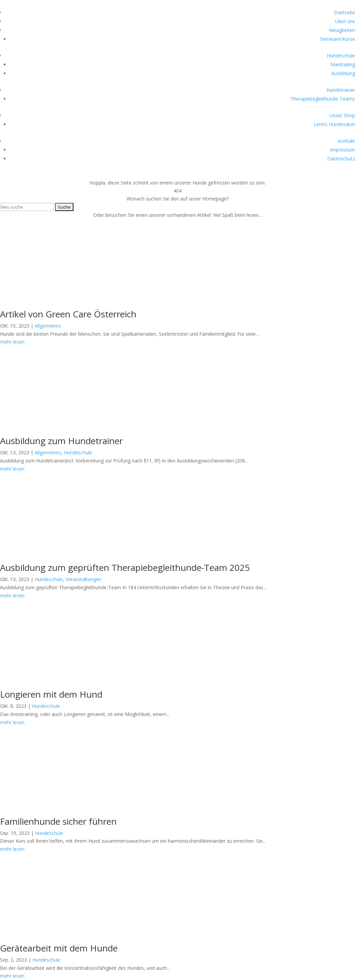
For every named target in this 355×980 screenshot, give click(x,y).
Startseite (344, 12)
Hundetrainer (341, 90)
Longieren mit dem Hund (51, 694)
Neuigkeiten (342, 30)
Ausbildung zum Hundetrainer (61, 441)
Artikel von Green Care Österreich (68, 314)
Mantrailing (343, 64)
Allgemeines (48, 326)
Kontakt (346, 141)
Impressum (343, 150)
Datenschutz (341, 159)
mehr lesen (12, 976)
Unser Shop (342, 115)
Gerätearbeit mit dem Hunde (59, 948)
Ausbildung (343, 73)
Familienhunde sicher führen (58, 821)
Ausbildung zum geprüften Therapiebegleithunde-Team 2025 (125, 567)
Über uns (345, 21)
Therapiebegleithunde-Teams (323, 99)
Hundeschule (341, 56)
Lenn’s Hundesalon (334, 124)
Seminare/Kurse (337, 39)
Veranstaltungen (83, 579)
